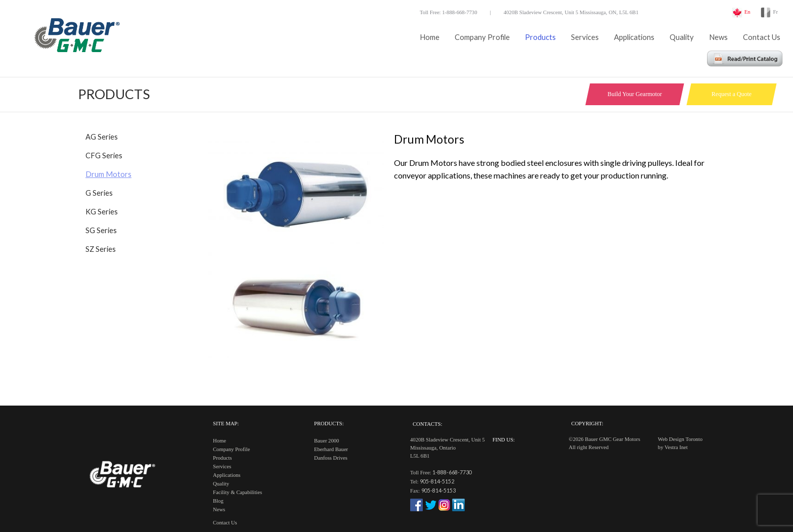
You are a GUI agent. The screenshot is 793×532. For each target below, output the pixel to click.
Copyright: (587, 424)
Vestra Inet (676, 447)
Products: (329, 424)
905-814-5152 (437, 481)
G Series (99, 193)
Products (540, 37)
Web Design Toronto (680, 439)
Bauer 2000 (326, 441)
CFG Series (104, 156)
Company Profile (482, 37)
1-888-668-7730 (452, 472)
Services (585, 37)
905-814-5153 (438, 490)
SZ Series (101, 249)
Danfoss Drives (331, 458)
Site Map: (226, 424)
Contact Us (762, 37)
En (747, 12)
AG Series (102, 137)
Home (430, 37)
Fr (776, 12)
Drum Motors (108, 174)
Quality (682, 37)
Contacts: (427, 424)
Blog (218, 501)
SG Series (101, 230)
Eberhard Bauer (331, 449)
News (718, 37)
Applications (634, 37)
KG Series (102, 212)
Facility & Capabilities (237, 492)
